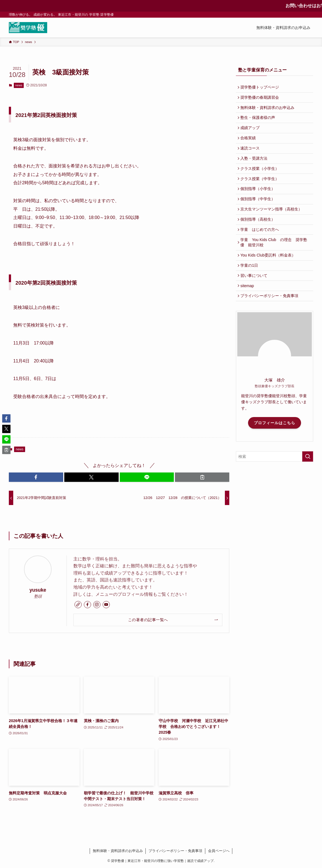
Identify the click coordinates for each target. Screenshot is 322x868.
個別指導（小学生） (259, 202)
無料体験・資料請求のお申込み (269, 111)
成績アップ (251, 134)
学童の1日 (251, 288)
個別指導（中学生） (259, 214)
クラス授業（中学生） (261, 191)
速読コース (251, 157)
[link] (78, 605)
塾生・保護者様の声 (259, 122)
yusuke (38, 590)
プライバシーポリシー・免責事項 (271, 323)
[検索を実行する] (308, 484)
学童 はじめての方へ (261, 249)
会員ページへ (219, 851)
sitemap (248, 311)
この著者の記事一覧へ (148, 620)
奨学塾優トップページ (261, 88)
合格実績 (249, 145)
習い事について (255, 300)
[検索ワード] (275, 484)
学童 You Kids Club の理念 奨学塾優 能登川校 (275, 263)
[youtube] (106, 605)
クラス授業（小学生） (261, 180)
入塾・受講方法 (255, 168)
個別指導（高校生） (259, 237)
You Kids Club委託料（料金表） (269, 277)
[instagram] (97, 605)
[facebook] (87, 605)
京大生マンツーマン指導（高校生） (273, 225)
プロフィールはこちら (275, 450)
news (19, 85)
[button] (36, 477)
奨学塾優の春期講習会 (261, 99)
